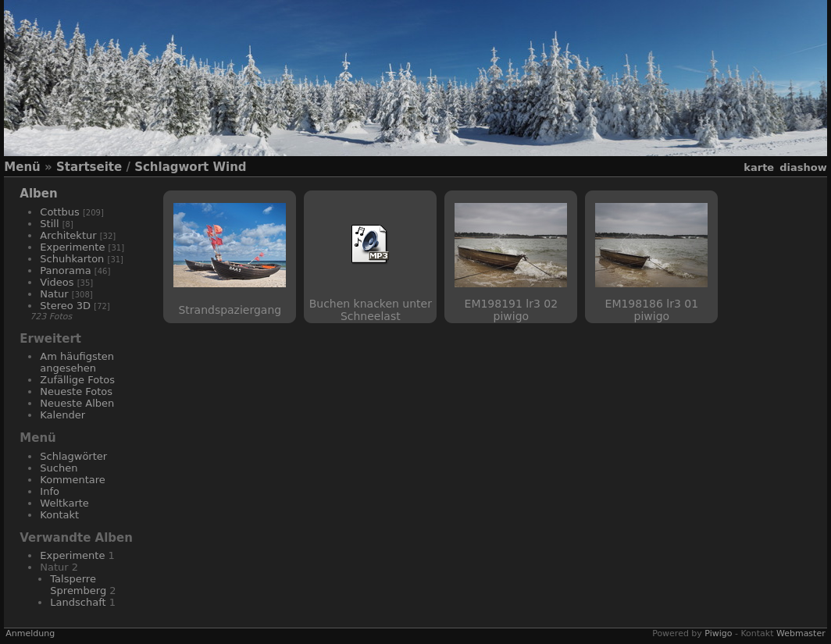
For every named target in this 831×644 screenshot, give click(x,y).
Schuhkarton (72, 259)
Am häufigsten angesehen (77, 362)
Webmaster (801, 633)
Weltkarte (64, 503)
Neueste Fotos (76, 391)
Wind (229, 167)
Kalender (62, 415)
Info (50, 491)
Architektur (68, 235)
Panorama (65, 270)
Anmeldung (30, 633)
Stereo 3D (65, 306)
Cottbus (60, 212)
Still (49, 224)
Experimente (72, 247)
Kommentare (73, 480)
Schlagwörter (73, 456)
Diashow (803, 167)
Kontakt (59, 515)
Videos (57, 282)
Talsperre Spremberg (78, 585)
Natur (54, 294)
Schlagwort (171, 167)
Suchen (59, 468)
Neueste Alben (77, 403)
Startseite (89, 167)
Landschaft (78, 602)
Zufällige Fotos (77, 380)
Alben (38, 194)
